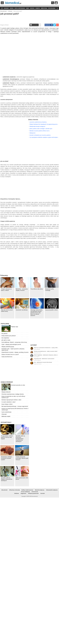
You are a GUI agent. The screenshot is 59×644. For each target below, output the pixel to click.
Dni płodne (4, 333)
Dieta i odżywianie (20, 8)
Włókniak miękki (6, 416)
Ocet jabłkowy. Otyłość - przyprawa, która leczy (14, 342)
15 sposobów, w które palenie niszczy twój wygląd (7, 437)
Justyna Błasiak (37, 349)
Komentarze (35, 25)
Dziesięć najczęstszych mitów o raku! (11, 400)
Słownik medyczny (40, 490)
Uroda (12, 8)
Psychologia (52, 8)
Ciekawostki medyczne (52, 490)
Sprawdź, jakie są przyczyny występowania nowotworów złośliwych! (20, 439)
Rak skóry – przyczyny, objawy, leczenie (22, 290)
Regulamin (23, 493)
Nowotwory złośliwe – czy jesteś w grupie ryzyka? (7, 458)
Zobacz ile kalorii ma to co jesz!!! (10, 354)
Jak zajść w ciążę (6, 340)
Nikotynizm (32, 133)
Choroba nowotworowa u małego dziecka (13, 394)
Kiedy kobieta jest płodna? (9, 336)
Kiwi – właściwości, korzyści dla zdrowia (43, 362)
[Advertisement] (29, 19)
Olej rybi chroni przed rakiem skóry (7, 311)
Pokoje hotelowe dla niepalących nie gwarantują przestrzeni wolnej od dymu (44, 124)
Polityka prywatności (33, 493)
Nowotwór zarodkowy (22, 310)
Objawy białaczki (6, 392)
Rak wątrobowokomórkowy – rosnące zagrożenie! (15, 406)
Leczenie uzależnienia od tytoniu (38, 122)
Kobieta (38, 8)
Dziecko (32, 8)
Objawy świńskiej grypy (8, 347)
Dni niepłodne (5, 338)
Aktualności (4, 490)
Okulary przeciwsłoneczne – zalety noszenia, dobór (46, 351)
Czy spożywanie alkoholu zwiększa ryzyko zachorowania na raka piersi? (44, 137)
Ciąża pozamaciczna (7, 357)
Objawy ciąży (15, 327)
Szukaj (53, 3)
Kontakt (43, 493)
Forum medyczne (25, 492)
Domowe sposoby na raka (18, 385)
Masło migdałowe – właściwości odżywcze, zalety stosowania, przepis (46, 355)
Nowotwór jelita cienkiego (50, 290)
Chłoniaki (4, 414)
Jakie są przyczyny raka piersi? (22, 478)
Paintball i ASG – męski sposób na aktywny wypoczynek (13, 349)
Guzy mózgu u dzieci (7, 404)
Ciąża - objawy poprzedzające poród (11, 344)
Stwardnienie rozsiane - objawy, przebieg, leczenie (15, 352)
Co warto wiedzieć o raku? (9, 402)
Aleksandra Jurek (37, 353)
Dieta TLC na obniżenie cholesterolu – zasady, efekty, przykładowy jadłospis (46, 348)
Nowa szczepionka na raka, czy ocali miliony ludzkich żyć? (13, 397)
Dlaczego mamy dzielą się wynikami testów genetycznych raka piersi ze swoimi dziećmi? (36, 313)
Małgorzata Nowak (38, 364)
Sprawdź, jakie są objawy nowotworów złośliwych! (7, 479)
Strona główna (2, 8)
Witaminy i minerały (14, 490)
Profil (56, 3)
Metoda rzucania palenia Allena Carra (39, 131)
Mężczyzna (44, 8)
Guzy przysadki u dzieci (51, 310)
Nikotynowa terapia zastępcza (37, 126)
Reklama (17, 493)
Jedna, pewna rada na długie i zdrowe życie (41, 129)
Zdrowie (6, 8)
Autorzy (34, 345)
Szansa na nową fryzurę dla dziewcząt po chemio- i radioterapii (15, 409)
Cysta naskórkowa (6, 412)
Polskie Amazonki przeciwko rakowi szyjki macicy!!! (22, 458)
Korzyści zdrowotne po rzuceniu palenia (40, 135)
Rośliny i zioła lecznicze (27, 490)
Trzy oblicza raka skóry (37, 289)
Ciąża (27, 8)
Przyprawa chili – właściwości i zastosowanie (44, 359)
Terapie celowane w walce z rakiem (6, 290)
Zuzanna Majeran (37, 360)
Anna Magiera (37, 357)
